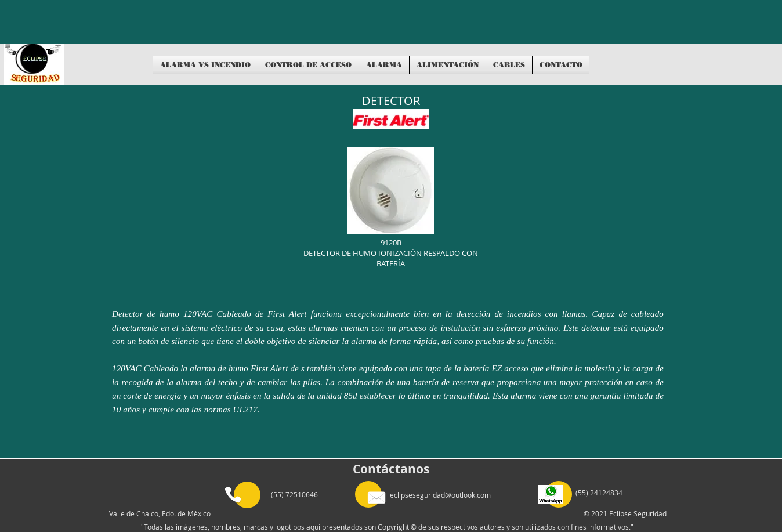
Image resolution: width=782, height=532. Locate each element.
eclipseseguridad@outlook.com (440, 495)
